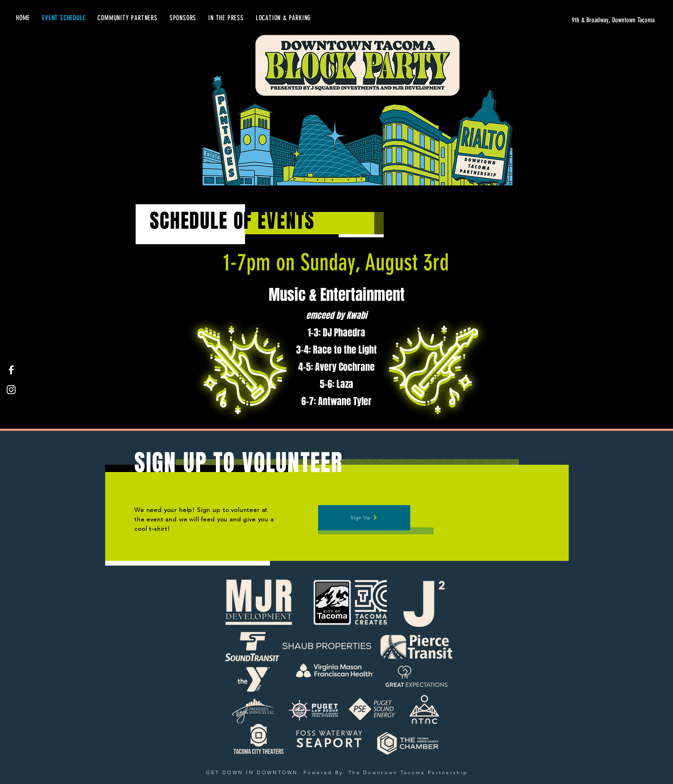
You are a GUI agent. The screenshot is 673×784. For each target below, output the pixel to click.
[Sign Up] (364, 518)
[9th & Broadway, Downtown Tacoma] (573, 20)
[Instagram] (11, 390)
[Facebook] (11, 370)
